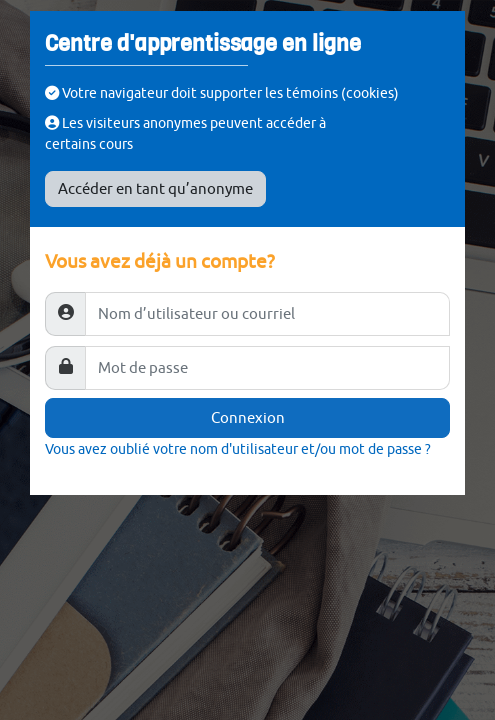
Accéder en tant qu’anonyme (155, 188)
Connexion (248, 417)
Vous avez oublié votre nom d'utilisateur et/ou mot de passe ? (238, 448)
